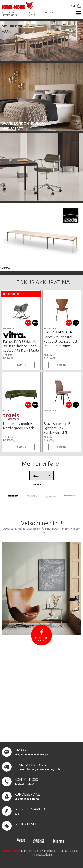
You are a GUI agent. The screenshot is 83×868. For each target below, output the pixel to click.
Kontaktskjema (43, 855)
